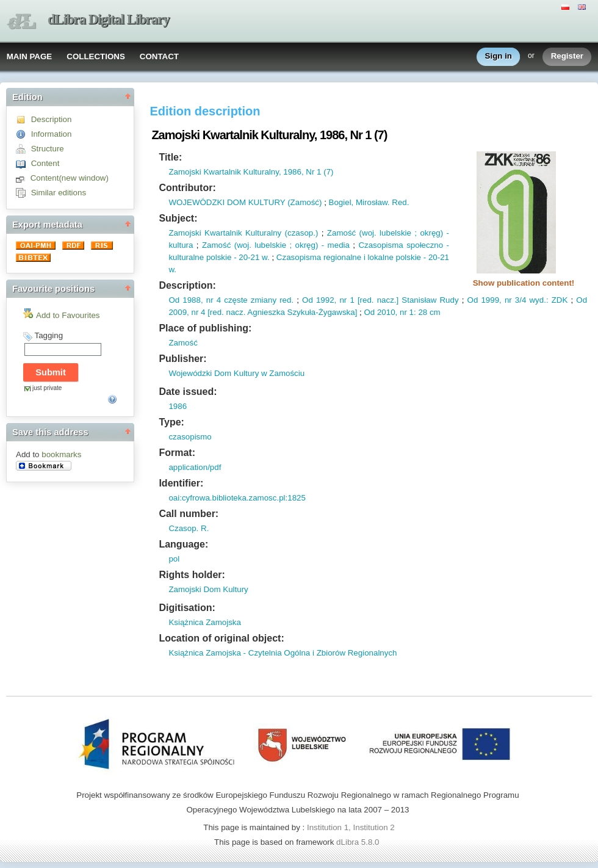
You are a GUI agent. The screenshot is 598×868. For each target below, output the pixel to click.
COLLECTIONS (96, 56)
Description (52, 119)
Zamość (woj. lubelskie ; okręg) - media (276, 245)
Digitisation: (187, 608)
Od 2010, (380, 312)
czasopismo (190, 437)
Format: (177, 453)
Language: (183, 544)
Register (567, 56)
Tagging (49, 335)
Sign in (499, 56)
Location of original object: (221, 638)
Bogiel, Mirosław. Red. (369, 202)
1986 (178, 406)
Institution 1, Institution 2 (351, 827)
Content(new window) (70, 178)
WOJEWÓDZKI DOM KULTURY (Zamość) (245, 202)
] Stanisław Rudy (428, 300)
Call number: (189, 514)
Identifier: (181, 483)
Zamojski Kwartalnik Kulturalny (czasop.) (243, 233)
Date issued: (188, 392)
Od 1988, (186, 300)
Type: (171, 422)
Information (52, 134)
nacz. (385, 300)
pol (174, 559)
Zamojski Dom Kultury (208, 589)
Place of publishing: (205, 328)
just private (47, 388)
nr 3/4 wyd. (524, 300)
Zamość (183, 343)
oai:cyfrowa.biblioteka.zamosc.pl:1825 (237, 498)
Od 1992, (319, 300)
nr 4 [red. (207, 312)
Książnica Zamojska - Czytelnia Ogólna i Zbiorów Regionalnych (283, 653)
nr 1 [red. (355, 300)
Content (45, 163)
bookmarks (61, 454)
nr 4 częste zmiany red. (249, 300)
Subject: (178, 218)
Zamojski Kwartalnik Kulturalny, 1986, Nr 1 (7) (251, 172)
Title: (170, 157)
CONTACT (159, 56)
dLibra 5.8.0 (359, 842)
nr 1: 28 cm (419, 312)
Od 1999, (485, 300)
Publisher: (182, 359)
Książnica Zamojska (205, 622)
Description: (187, 285)
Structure (48, 149)
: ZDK (557, 300)
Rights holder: (192, 575)
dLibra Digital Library (109, 19)
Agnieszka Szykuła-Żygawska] (301, 312)
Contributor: (187, 188)
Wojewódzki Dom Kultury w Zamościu (236, 373)
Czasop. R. (189, 528)
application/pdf (195, 467)
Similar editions (59, 193)
